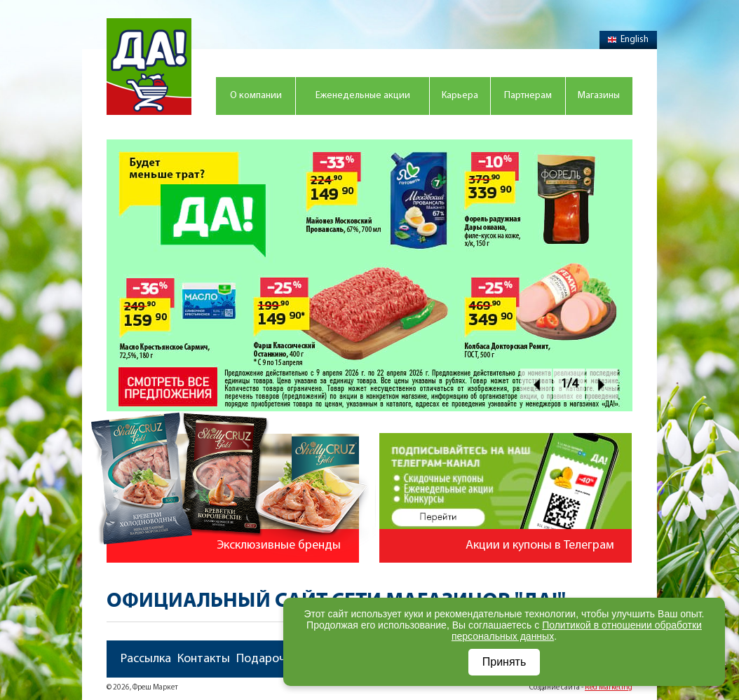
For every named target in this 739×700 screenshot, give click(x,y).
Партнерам (528, 96)
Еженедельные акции (363, 96)
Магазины (599, 96)
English (628, 40)
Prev (536, 384)
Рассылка (146, 659)
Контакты (204, 659)
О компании (256, 96)
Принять (504, 662)
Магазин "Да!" (149, 67)
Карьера (460, 96)
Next (602, 384)
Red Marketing (609, 688)
